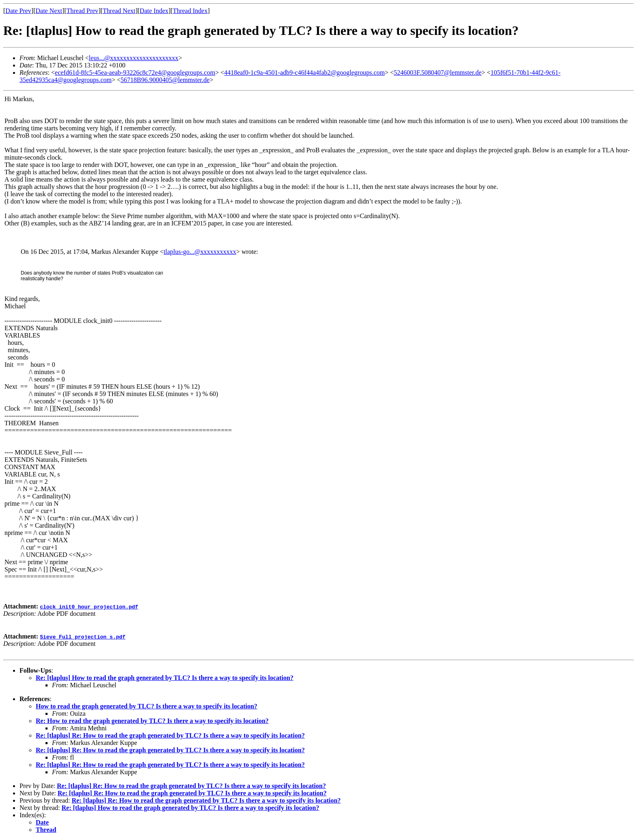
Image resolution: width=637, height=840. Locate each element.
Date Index (154, 11)
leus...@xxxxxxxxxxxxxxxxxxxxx (134, 58)
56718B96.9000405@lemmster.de (165, 80)
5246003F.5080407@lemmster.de (438, 73)
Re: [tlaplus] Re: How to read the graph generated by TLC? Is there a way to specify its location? (170, 735)
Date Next (49, 11)
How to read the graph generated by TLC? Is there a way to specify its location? (146, 706)
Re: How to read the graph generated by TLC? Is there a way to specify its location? (152, 721)
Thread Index (190, 11)
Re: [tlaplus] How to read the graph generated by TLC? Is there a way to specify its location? (165, 678)
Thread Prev (82, 11)
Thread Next (119, 11)
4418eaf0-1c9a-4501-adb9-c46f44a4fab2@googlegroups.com (305, 73)
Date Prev (18, 11)
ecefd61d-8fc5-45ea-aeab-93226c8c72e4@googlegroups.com (135, 73)
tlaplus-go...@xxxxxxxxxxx (200, 252)
